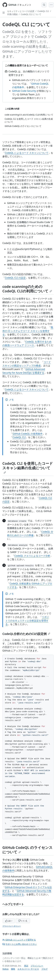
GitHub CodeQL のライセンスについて (27, 850)
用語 (26, 966)
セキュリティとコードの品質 (21, 11)
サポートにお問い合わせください (20, 944)
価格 (13, 969)
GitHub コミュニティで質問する (19, 940)
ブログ (45, 969)
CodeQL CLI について (31, 14)
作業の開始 (12, 14)
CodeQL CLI (43, 11)
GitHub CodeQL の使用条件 (28, 434)
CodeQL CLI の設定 (15, 278)
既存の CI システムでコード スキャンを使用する (28, 331)
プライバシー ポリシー (12, 926)
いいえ (23, 921)
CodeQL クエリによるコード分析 (32, 556)
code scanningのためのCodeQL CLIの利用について (27, 289)
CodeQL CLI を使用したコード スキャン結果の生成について (28, 467)
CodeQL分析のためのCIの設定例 (26, 634)
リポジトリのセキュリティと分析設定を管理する (27, 621)
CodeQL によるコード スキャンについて (27, 153)
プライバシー (37, 966)
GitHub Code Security (24, 91)
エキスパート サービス (28, 969)
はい (9, 921)
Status (5, 969)
